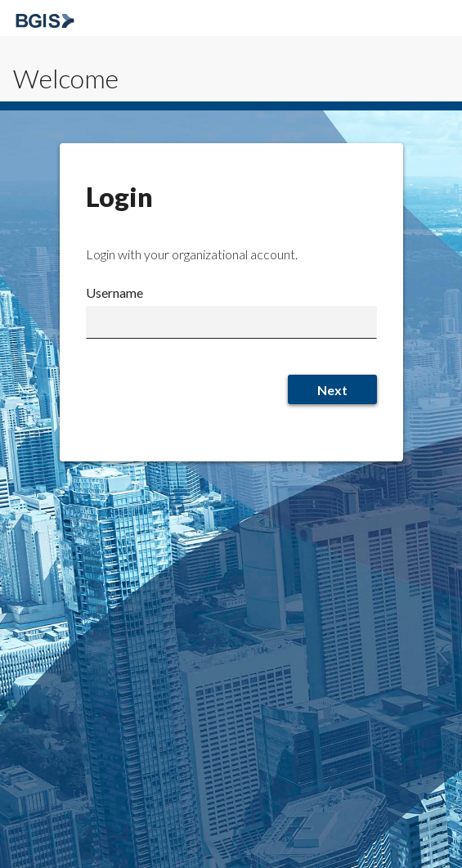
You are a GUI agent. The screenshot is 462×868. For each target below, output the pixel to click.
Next (332, 390)
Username (114, 292)
